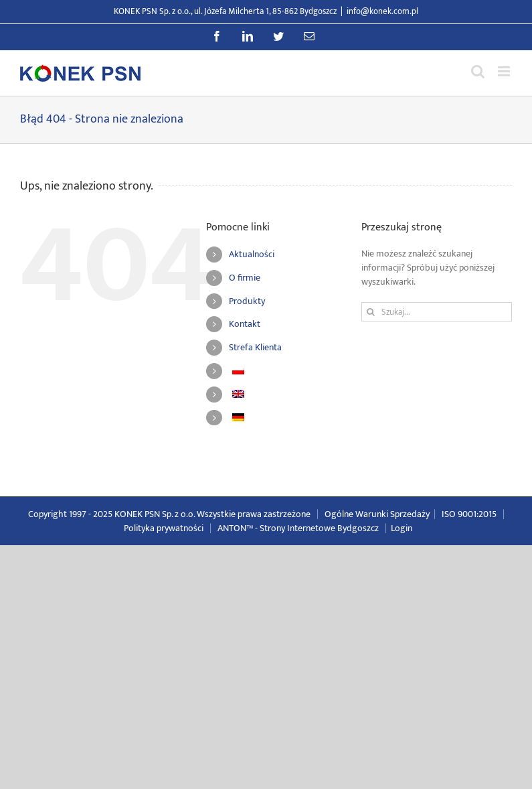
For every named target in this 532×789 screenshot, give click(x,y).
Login (402, 528)
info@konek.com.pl (382, 11)
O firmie (245, 278)
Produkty (247, 301)
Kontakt (245, 324)
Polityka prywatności (164, 528)
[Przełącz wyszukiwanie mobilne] (478, 71)
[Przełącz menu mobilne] (505, 71)
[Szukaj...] (437, 312)
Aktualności (252, 254)
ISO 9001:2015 (469, 514)
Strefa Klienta (255, 347)
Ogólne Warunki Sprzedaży (377, 514)
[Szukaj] (371, 312)
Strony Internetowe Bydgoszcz (319, 528)
